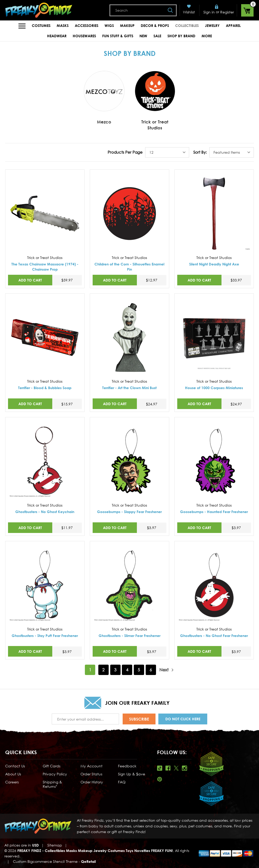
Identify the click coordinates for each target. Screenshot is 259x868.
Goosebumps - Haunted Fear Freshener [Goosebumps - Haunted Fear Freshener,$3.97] (214, 512)
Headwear (57, 36)
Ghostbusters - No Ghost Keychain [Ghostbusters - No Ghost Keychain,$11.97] (45, 512)
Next (167, 670)
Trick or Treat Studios (155, 125)
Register (227, 12)
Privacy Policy (55, 774)
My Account (91, 766)
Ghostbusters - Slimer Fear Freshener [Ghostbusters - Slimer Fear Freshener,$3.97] (129, 636)
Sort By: (200, 152)
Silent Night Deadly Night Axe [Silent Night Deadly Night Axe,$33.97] (214, 264)
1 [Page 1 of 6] (90, 670)
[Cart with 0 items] (247, 10)
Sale (157, 36)
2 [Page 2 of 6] (103, 670)
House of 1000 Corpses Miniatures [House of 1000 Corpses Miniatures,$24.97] (214, 388)
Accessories (87, 25)
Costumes (41, 25)
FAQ (122, 782)
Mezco (104, 122)
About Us (13, 774)
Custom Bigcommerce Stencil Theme (45, 861)
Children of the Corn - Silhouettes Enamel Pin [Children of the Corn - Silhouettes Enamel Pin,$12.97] (129, 267)
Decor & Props (155, 25)
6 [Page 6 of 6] (151, 670)
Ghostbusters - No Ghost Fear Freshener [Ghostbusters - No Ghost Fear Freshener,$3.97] (214, 636)
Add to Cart (30, 280)
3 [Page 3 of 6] (115, 670)
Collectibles (187, 25)
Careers (12, 782)
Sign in (209, 12)
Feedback (127, 766)
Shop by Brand (181, 36)
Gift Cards (51, 766)
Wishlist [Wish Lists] (189, 12)
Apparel (233, 25)
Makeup (127, 25)
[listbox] (167, 152)
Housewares (84, 36)
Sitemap (55, 845)
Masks (63, 25)
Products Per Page (125, 152)
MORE (207, 36)
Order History (92, 782)
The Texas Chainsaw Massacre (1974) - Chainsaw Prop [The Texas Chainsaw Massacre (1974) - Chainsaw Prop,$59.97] (45, 267)
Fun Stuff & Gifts (118, 36)
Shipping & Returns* (52, 784)
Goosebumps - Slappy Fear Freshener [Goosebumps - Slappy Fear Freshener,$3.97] (129, 512)
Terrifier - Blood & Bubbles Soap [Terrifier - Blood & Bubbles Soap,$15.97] (45, 388)
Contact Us (15, 766)
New (143, 36)
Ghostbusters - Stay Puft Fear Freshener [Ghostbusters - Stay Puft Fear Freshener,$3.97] (45, 636)
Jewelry (212, 25)
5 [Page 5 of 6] (139, 670)
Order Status (91, 774)
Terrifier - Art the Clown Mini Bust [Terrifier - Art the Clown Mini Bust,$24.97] (129, 388)
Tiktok (160, 768)
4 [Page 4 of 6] (127, 670)
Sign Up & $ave (132, 774)
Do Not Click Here (183, 719)
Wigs (109, 25)
